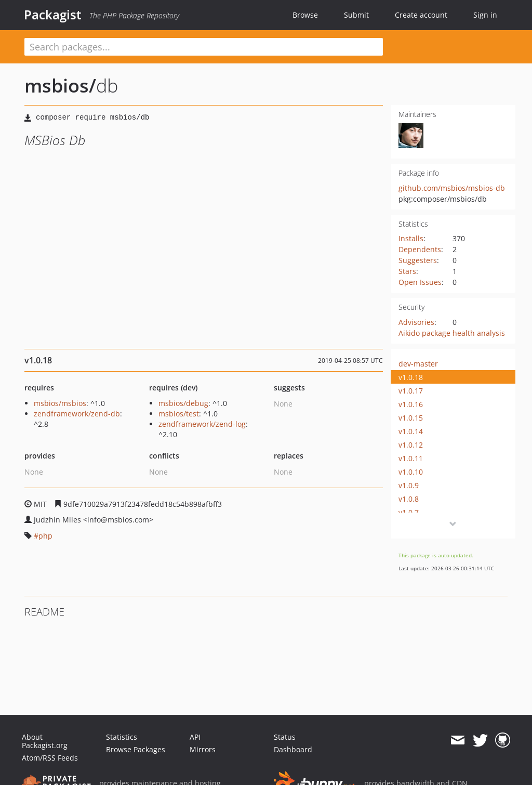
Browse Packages (136, 749)
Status (285, 737)
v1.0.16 (411, 404)
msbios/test (179, 414)
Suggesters (418, 260)
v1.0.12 (411, 445)
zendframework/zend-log (202, 424)
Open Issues (420, 282)
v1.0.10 (411, 472)
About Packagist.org (45, 741)
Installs (411, 238)
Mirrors (203, 749)
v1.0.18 (411, 377)
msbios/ (60, 86)
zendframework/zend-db (77, 414)
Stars (407, 271)
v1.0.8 (409, 499)
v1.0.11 (411, 458)
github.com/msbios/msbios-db (452, 188)
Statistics (122, 737)
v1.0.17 (411, 391)
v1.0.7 (409, 512)
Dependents (420, 249)
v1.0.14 (411, 431)
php (45, 536)
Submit (356, 15)
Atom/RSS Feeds (50, 758)
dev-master (418, 364)
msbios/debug (183, 403)
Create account (421, 15)
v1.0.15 (411, 418)
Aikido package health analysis (452, 333)
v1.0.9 (409, 485)
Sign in (485, 15)
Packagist (53, 15)
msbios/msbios (60, 403)
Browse (305, 15)
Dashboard (293, 749)
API (195, 737)
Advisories (416, 322)
